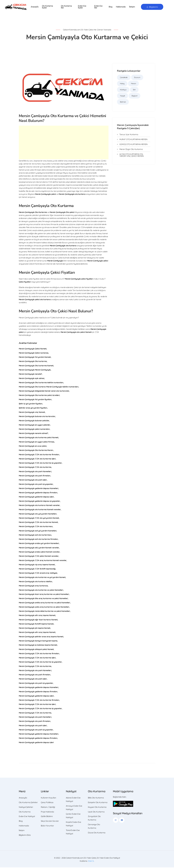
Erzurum (137, 78)
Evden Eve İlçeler (82, 7)
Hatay (122, 84)
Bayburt (134, 96)
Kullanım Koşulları (48, 798)
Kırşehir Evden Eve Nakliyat (73, 824)
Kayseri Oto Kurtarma (97, 808)
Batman (123, 102)
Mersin (133, 84)
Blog (111, 7)
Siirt (134, 90)
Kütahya (123, 90)
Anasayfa (35, 7)
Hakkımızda (121, 7)
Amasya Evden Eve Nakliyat (74, 808)
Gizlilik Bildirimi (47, 817)
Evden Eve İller (98, 7)
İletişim (132, 7)
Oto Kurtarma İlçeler (47, 7)
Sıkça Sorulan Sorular (50, 822)
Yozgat (123, 96)
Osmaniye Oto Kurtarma (94, 827)
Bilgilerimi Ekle (25, 836)
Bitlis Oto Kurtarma (96, 798)
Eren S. (91, 862)
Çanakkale (124, 78)
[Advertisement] (64, 143)
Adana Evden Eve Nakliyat (73, 800)
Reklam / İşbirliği (48, 808)
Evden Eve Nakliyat (27, 817)
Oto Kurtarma (25, 812)
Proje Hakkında (47, 812)
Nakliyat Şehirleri (26, 808)
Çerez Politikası (47, 803)
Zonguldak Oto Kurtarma (94, 819)
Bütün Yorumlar (47, 826)
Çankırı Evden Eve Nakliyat (73, 816)
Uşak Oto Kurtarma (96, 812)
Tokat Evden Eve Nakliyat (73, 833)
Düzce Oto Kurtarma (97, 833)
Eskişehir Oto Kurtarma (98, 803)
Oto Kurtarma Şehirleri (28, 803)
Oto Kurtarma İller (66, 7)
